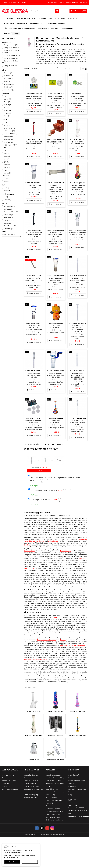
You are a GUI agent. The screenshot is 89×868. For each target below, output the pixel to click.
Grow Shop (43, 28)
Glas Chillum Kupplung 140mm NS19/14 (78, 423)
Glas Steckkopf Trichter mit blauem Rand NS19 (34, 328)
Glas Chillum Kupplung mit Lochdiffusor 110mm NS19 (78, 376)
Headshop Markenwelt (10, 789)
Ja (6, 178)
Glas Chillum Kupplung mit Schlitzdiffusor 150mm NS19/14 (56, 188)
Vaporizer (72, 19)
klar (7, 167)
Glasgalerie (67, 28)
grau (6, 162)
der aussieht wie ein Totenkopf (72, 646)
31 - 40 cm (9, 81)
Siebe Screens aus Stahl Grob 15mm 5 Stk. (56, 98)
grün (7, 165)
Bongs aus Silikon (11, 58)
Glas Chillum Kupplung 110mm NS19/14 (34, 375)
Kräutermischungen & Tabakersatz (19, 28)
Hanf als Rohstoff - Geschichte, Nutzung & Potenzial (54, 800)
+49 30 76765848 (23, 3)
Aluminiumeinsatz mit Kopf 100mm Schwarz (34, 235)
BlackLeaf (9, 220)
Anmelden (62, 3)
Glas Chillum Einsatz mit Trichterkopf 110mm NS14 (77, 329)
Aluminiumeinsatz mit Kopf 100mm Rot (34, 143)
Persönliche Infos (74, 775)
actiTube (8, 209)
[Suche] (44, 11)
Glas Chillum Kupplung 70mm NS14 (77, 280)
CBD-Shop (55, 28)
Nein (7, 181)
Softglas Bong (29, 551)
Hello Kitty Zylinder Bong (78, 143)
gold (6, 159)
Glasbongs (83, 539)
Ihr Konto (74, 770)
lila (6, 170)
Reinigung (22, 23)
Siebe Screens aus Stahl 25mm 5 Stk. (34, 97)
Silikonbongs (53, 541)
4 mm (7, 107)
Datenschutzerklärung (13, 857)
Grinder (52, 19)
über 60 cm (9, 90)
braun (7, 153)
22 (53, 444)
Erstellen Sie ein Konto (79, 3)
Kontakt (4, 3)
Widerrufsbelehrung (31, 797)
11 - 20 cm (9, 76)
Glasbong (28, 545)
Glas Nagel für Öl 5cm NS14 (41, 500)
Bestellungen (73, 778)
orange (7, 173)
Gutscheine (72, 786)
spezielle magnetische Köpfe (35, 659)
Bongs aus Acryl (11, 45)
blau (7, 150)
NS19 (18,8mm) (10, 145)
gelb (7, 156)
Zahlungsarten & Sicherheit (33, 789)
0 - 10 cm (8, 73)
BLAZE (8, 223)
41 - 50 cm (9, 84)
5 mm (7, 110)
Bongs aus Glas (34, 712)
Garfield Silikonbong (56, 327)
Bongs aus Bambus (12, 48)
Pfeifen (61, 19)
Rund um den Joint (23, 19)
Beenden (12, 862)
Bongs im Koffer (10, 66)
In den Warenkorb (34, 111)
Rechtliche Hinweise (31, 781)
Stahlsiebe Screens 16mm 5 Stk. (34, 422)
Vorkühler (57, 617)
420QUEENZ (10, 206)
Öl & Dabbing (9, 23)
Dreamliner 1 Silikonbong (56, 422)
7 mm (7, 113)
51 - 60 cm (9, 87)
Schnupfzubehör (56, 23)
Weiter (60, 444)
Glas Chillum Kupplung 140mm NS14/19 (56, 235)
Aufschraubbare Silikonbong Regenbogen (77, 187)
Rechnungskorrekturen (77, 781)
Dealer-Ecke (40, 19)
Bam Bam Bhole (11, 212)
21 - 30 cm (9, 79)
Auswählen (73, 69)
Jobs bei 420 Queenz (9, 781)
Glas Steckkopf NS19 (34, 186)
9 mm (7, 116)
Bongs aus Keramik (12, 55)
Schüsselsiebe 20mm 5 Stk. (77, 97)
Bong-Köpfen (42, 640)
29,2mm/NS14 (10, 128)
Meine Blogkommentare (77, 789)
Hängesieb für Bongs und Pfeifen (34, 279)
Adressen (72, 783)
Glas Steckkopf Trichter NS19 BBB (44, 490)
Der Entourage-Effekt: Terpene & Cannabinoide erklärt (55, 783)
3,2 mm (8, 105)
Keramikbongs (29, 541)
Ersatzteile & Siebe (56, 760)
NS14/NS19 (8, 136)
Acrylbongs (40, 541)
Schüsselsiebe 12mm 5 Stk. (56, 143)
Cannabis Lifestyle (37, 23)
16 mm (7, 125)
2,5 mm (7, 99)
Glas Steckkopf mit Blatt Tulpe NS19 (77, 234)
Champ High (9, 229)
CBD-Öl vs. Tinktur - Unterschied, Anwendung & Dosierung (55, 792)
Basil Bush (9, 215)
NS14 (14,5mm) (10, 134)
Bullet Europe (10, 226)
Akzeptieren (30, 862)
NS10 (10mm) (9, 131)
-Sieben (63, 640)
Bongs (9, 19)
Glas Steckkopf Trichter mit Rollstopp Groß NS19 (56, 281)
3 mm (7, 102)
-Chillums (52, 640)
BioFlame (8, 217)
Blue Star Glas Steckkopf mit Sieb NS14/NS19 (56, 375)
